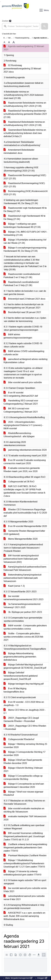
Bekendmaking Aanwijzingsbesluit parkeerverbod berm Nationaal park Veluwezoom (22, 578)
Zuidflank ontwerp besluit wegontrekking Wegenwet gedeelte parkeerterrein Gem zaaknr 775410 (25, 848)
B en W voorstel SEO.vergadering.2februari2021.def (21, 394)
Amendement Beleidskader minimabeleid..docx (19, 151)
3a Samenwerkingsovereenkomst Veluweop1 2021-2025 (22, 606)
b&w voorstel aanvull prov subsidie (23, 382)
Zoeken (5, 21)
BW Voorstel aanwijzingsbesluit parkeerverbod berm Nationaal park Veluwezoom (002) (21, 559)
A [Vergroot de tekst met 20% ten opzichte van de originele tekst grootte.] (9, 42)
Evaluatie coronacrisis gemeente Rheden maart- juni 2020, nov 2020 (22, 470)
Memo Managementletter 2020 (21, 539)
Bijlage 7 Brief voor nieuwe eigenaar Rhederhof (23, 793)
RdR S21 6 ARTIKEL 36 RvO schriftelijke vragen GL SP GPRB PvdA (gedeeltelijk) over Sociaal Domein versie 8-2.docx (25, 491)
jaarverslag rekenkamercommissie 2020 (25, 450)
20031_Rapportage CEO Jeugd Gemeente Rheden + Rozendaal (21, 719)
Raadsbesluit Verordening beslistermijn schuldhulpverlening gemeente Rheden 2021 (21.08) (25, 114)
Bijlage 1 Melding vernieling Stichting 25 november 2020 (25, 746)
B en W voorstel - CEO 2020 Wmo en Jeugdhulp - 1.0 (24, 704)
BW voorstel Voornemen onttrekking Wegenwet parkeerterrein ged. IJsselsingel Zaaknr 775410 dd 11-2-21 (24, 836)
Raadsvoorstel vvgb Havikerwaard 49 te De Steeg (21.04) (25, 210)
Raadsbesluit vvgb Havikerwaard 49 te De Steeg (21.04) (24, 218)
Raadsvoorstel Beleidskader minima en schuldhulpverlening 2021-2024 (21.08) (25, 104)
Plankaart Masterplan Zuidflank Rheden (25, 856)
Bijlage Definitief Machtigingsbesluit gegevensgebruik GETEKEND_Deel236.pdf (25, 666)
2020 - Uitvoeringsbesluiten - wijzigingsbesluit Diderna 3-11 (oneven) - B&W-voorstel (23, 425)
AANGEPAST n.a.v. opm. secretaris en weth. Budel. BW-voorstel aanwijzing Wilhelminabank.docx (24, 916)
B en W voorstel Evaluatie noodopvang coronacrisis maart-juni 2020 (25, 462)
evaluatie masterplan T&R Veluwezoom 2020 (25, 818)
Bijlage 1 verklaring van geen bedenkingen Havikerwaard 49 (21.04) (22, 225)
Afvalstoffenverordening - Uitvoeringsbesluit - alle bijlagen (19, 435)
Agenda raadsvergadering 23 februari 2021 (24, 48)
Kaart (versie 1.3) (14, 586)
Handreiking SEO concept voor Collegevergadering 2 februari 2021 (21, 402)
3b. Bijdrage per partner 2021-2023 (23, 612)
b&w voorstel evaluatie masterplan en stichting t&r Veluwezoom (24, 810)
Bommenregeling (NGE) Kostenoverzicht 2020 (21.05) (26, 193)
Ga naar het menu (1, 2)
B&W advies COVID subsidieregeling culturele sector (24, 353)
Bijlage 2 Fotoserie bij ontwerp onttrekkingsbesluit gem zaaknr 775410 (22, 873)
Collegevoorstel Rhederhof (19, 739)
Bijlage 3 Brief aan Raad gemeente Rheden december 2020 (23, 762)
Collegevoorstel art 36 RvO (19, 482)
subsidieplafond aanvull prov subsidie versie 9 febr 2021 (24, 898)
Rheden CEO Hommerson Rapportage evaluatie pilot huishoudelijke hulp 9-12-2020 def (25, 513)
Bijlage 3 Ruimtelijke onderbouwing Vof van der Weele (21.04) (25, 241)
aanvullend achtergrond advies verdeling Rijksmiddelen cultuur (26, 361)
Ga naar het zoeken (0, 2)
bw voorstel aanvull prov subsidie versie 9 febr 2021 (25, 890)
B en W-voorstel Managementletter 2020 (25, 526)
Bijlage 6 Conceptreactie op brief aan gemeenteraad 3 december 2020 (24, 785)
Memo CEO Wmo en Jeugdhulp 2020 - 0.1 (24, 712)
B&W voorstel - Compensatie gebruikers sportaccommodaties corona (25, 627)
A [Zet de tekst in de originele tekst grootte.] (4, 42)
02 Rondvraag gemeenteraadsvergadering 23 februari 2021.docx (22, 69)
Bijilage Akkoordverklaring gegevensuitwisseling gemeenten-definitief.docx (20, 657)
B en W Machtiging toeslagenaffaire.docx (15, 690)
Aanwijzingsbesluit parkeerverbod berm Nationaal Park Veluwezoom (25, 568)
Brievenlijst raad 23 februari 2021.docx (24, 299)
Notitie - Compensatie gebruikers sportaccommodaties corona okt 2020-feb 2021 (23, 637)
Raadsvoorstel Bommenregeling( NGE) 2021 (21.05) (25, 177)
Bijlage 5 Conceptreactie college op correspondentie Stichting (23, 777)
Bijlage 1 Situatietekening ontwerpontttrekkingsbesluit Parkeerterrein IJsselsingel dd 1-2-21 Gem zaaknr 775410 (24, 863)
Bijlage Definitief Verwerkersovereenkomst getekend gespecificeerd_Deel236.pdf (21, 676)
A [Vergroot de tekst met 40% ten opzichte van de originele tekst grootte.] (14, 42)
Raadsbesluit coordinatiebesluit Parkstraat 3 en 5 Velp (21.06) (21, 284)
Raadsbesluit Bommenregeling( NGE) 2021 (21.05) (24, 185)
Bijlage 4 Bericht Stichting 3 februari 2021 (23, 770)
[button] (45, 26)
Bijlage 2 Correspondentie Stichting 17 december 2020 (24, 754)
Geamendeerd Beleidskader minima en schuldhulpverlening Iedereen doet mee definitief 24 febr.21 (25, 133)
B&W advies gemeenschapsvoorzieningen (18, 336)
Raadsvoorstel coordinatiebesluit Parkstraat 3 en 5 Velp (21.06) (22, 276)
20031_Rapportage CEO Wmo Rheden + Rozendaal (25, 727)
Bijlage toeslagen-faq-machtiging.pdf (24, 684)
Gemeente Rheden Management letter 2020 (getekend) (24, 533)
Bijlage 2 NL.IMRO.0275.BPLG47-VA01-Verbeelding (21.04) (25, 233)
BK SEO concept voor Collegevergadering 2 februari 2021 (21, 410)
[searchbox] (21, 26)
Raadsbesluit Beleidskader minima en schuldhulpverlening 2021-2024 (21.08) (24, 124)
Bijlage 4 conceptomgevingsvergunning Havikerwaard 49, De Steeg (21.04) (25, 249)
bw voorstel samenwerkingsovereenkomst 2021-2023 (23, 598)
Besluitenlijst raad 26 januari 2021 (22, 312)
